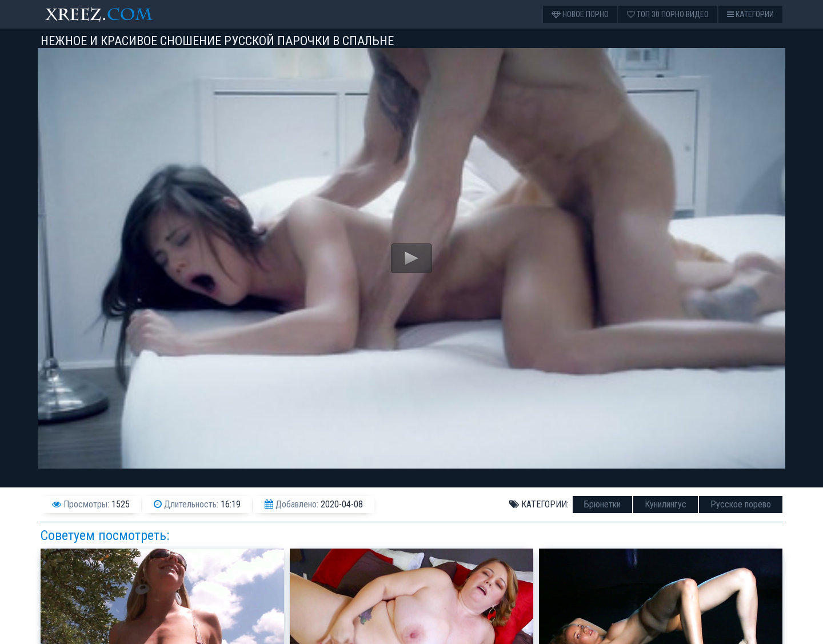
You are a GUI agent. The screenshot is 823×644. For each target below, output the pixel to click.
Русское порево (741, 504)
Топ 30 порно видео (668, 14)
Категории (750, 14)
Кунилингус (666, 504)
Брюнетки (602, 504)
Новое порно (580, 14)
